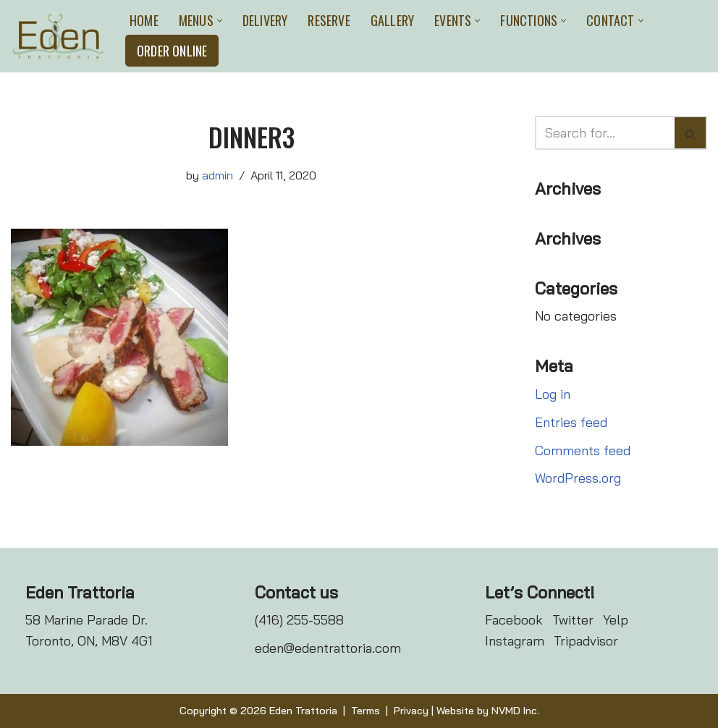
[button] (220, 21)
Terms (366, 711)
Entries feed (571, 422)
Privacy (411, 711)
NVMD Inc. (515, 711)
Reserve (329, 20)
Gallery (392, 20)
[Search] (605, 133)
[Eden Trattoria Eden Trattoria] (58, 36)
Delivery (265, 20)
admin (217, 175)
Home (144, 20)
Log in (553, 394)
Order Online (172, 51)
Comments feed (583, 450)
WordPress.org (578, 478)
